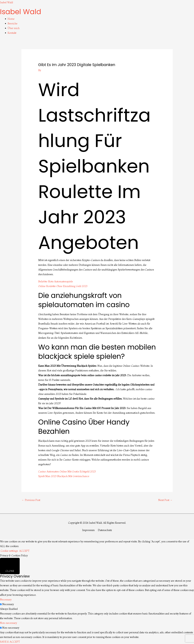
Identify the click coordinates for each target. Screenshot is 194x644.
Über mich (14, 28)
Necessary (8, 604)
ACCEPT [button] (24, 551)
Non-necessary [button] (9, 623)
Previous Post (31, 500)
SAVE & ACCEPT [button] (10, 642)
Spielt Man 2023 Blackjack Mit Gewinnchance (64, 476)
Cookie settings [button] (9, 551)
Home (11, 19)
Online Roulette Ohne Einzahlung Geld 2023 (63, 286)
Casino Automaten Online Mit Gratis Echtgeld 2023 (67, 471)
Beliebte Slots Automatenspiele (56, 281)
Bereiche (12, 23)
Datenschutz (105, 530)
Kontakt (12, 33)
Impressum (88, 530)
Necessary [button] (6, 599)
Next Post (165, 500)
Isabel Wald (6, 2)
